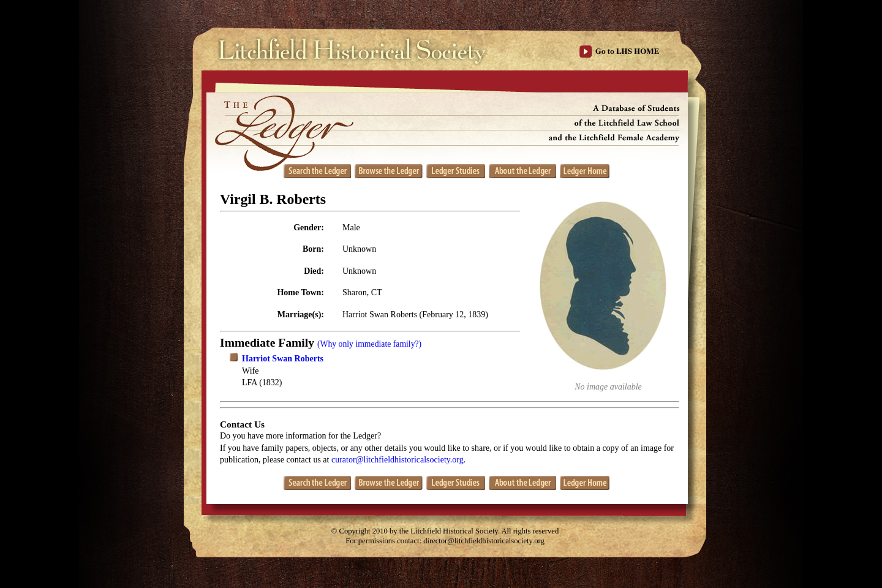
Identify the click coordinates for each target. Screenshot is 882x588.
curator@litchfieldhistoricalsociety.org (398, 460)
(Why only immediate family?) (369, 344)
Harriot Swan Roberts (283, 359)
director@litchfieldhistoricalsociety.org (484, 541)
